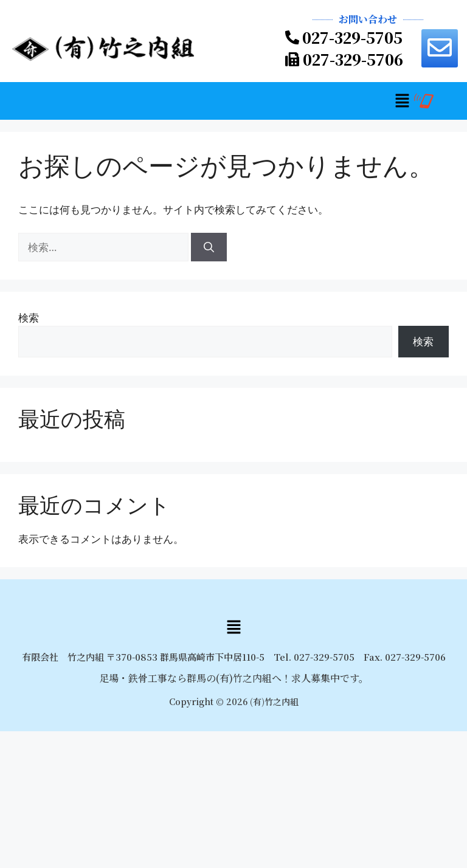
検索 (29, 318)
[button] (402, 101)
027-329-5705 (352, 37)
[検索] (209, 247)
